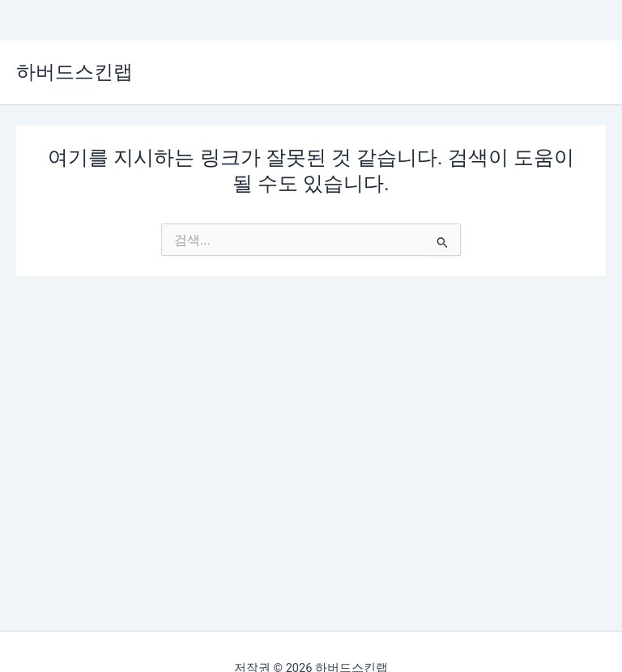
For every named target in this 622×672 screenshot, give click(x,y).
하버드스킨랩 (75, 72)
